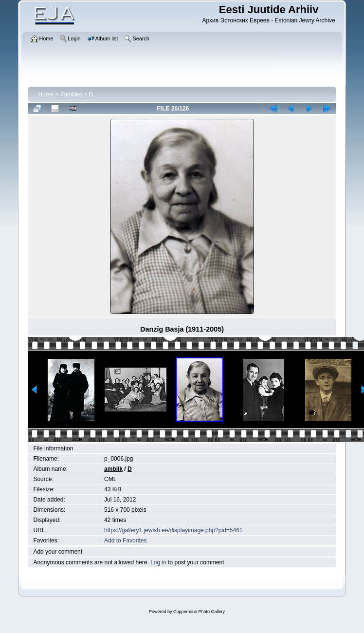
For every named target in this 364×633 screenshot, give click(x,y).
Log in (158, 562)
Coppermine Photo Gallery (199, 612)
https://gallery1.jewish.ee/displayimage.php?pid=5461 (173, 530)
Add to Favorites (125, 540)
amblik (113, 469)
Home (46, 94)
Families (71, 94)
